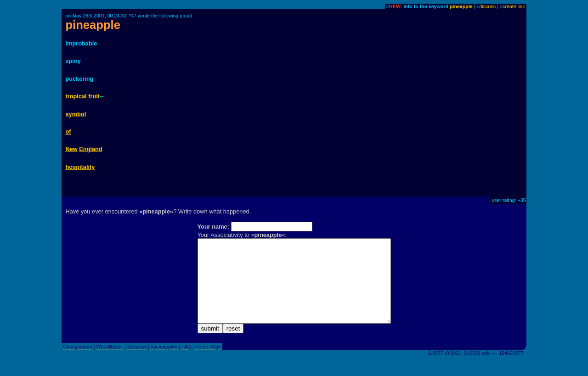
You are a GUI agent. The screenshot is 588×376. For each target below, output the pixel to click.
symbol (76, 114)
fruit (94, 96)
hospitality (80, 167)
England (90, 149)
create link (514, 6)
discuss (488, 6)
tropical (76, 96)
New (71, 149)
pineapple (461, 6)
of (68, 132)
